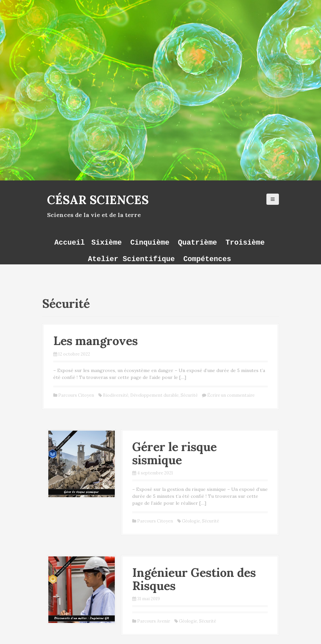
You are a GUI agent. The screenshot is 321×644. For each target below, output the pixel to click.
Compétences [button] (207, 259)
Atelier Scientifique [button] (131, 259)
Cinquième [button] (150, 242)
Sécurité (189, 395)
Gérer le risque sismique (174, 453)
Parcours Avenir (154, 621)
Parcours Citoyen (76, 395)
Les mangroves (96, 341)
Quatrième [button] (198, 242)
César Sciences (98, 200)
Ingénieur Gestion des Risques (194, 579)
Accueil (69, 242)
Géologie (191, 521)
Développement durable (154, 395)
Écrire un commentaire (231, 395)
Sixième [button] (107, 242)
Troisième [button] (245, 242)
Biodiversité (116, 395)
